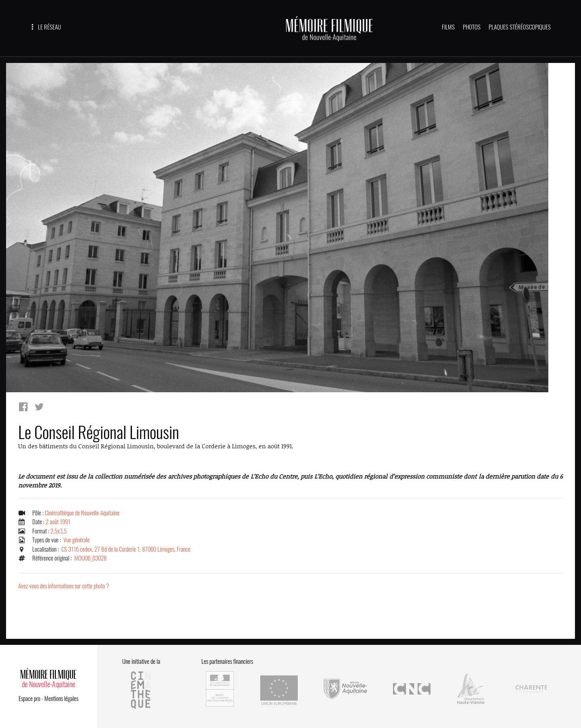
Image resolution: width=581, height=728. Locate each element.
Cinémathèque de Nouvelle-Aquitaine (82, 513)
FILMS (448, 27)
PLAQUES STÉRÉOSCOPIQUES (520, 27)
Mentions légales (61, 699)
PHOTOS (472, 27)
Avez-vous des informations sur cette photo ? (64, 586)
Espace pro (29, 699)
